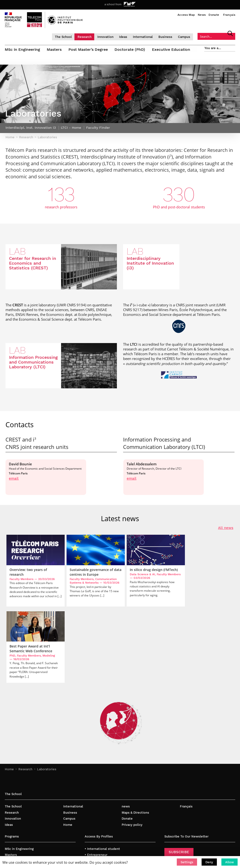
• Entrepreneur (96, 787)
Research (91, 37)
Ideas (130, 37)
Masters (55, 49)
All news (226, 535)
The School (70, 37)
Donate (214, 15)
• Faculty (91, 793)
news (126, 738)
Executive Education (172, 49)
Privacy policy (132, 757)
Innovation (112, 37)
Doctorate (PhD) (131, 49)
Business (172, 37)
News (202, 15)
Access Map (186, 15)
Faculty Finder (98, 135)
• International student (102, 781)
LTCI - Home (71, 135)
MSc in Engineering (22, 49)
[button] (187, 862)
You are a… (213, 48)
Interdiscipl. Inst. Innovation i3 (31, 135)
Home (9, 701)
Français (229, 15)
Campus (190, 37)
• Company (93, 799)
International (149, 37)
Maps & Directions (135, 744)
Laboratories (47, 701)
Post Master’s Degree (89, 49)
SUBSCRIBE (179, 784)
